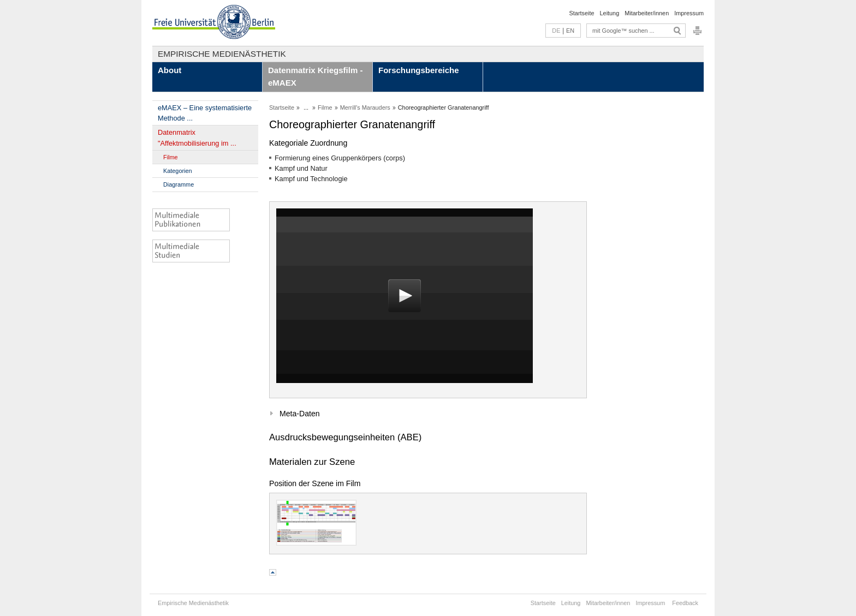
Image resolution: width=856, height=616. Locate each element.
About (170, 70)
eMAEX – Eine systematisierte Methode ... (205, 113)
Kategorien (178, 171)
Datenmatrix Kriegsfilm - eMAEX (315, 76)
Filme (171, 157)
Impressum (689, 13)
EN (570, 31)
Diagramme (179, 184)
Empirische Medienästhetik (222, 54)
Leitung (610, 13)
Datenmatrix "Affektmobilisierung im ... (197, 137)
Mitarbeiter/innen (647, 13)
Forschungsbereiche (419, 70)
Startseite (582, 13)
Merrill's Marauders (365, 107)
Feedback (685, 603)
